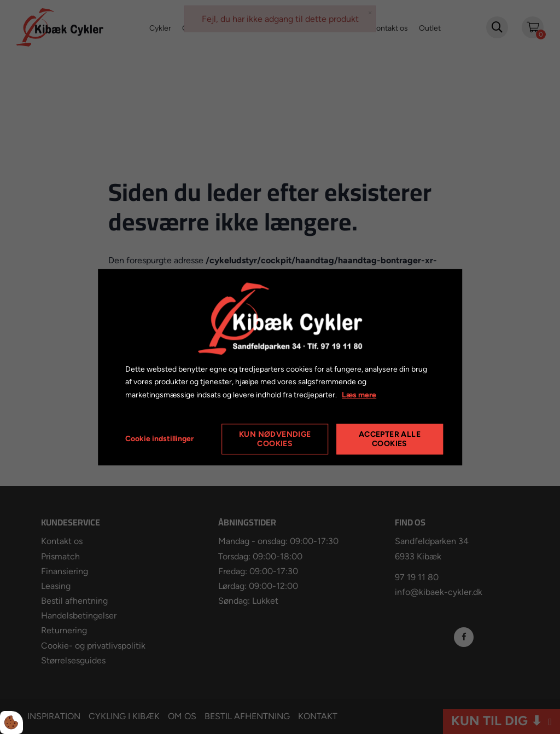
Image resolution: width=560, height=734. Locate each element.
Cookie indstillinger (159, 439)
